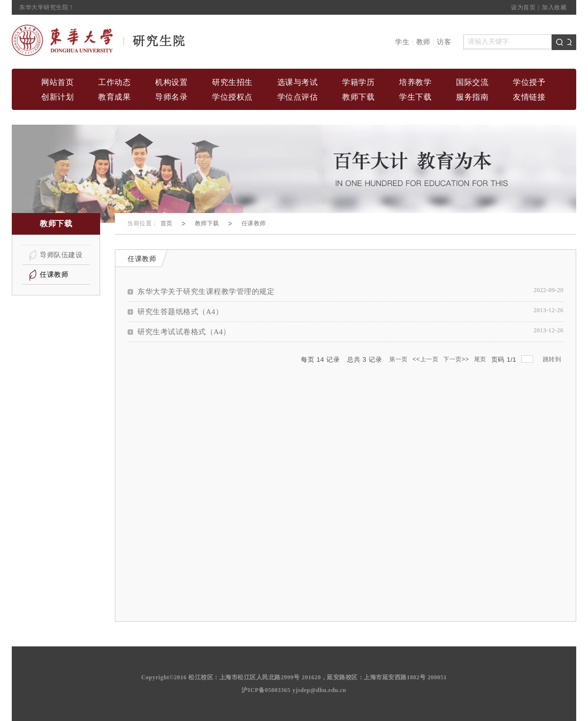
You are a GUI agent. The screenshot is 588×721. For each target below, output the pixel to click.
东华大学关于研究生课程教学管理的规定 (206, 292)
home (99, 40)
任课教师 (254, 223)
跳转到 (553, 359)
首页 (167, 223)
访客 (444, 42)
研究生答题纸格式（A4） (180, 312)
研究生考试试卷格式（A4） (184, 332)
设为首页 (523, 7)
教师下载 (207, 223)
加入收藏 (554, 7)
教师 (423, 42)
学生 (402, 42)
